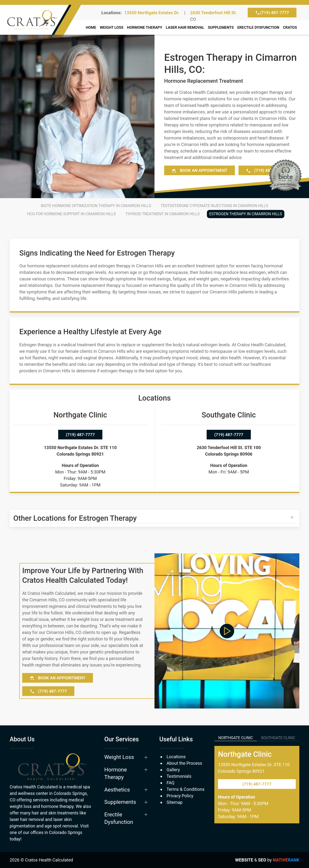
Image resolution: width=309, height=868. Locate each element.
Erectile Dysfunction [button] (119, 818)
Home (91, 28)
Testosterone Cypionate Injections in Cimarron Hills (214, 206)
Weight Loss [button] (112, 28)
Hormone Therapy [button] (145, 28)
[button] (154, 518)
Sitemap (175, 802)
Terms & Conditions (186, 789)
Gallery (173, 770)
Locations (176, 757)
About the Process (184, 763)
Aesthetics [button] (117, 790)
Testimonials (179, 776)
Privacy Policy (180, 796)
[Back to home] (42, 20)
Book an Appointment (200, 170)
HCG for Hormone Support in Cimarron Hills (71, 214)
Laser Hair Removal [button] (185, 28)
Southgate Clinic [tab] (278, 738)
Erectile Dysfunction (258, 28)
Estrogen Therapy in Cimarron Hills (246, 214)
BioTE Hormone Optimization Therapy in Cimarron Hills (96, 206)
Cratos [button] (290, 28)
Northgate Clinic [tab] (236, 738)
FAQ (170, 783)
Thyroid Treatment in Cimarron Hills (163, 214)
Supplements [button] (221, 28)
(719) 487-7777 (272, 13)
